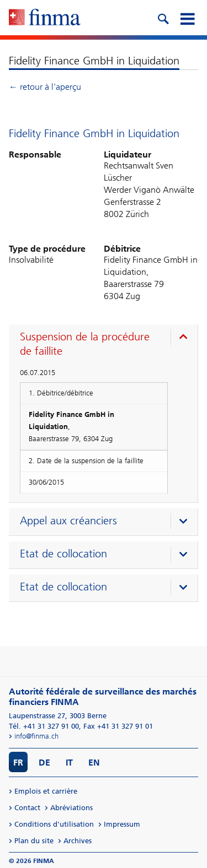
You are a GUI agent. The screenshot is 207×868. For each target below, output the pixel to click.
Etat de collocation (63, 554)
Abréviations (71, 808)
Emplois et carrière (46, 791)
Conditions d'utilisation (54, 824)
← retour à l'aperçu (45, 87)
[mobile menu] (187, 18)
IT (69, 763)
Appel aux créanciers (68, 520)
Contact (27, 808)
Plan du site (34, 841)
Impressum (122, 824)
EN (94, 763)
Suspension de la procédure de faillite (85, 344)
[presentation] (106, 345)
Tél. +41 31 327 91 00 (44, 726)
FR (18, 763)
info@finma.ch (36, 736)
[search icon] (163, 18)
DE (44, 763)
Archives (78, 841)
